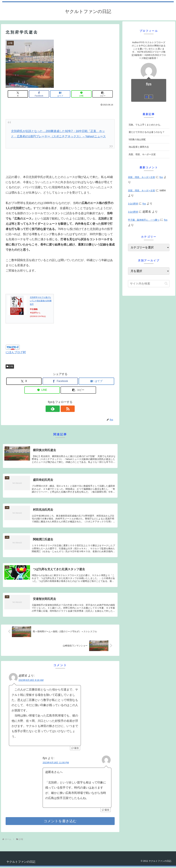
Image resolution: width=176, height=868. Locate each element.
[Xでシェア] (24, 94)
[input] (149, 284)
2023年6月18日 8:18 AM (31, 682)
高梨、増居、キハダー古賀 (142, 154)
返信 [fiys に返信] (106, 811)
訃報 (10, 366)
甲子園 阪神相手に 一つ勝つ (144, 220)
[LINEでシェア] (79, 94)
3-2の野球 (133, 204)
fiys (149, 84)
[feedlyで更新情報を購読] (57, 409)
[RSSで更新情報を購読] (64, 409)
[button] (97, 94)
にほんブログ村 (16, 352)
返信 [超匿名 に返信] (75, 750)
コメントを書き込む (60, 823)
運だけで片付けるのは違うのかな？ (147, 132)
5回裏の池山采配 (137, 139)
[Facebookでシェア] (42, 94)
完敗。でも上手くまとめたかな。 (145, 125)
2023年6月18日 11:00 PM (56, 764)
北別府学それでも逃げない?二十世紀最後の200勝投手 (41, 301)
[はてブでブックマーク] (60, 94)
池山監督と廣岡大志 (139, 147)
